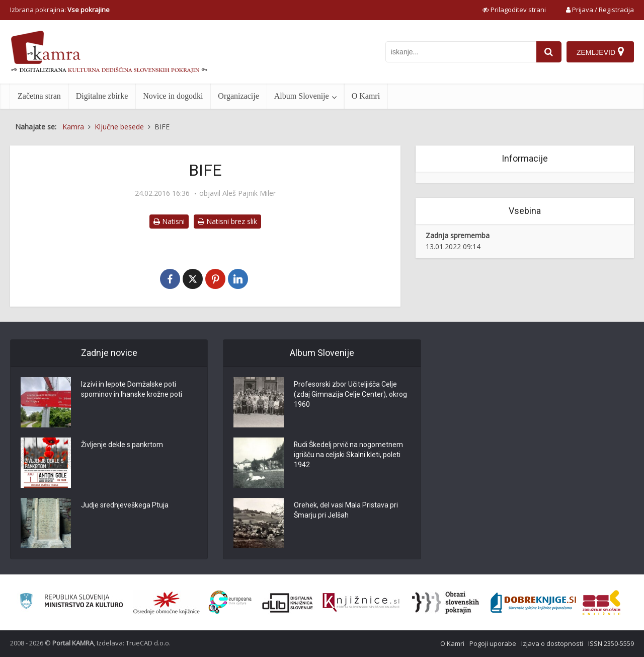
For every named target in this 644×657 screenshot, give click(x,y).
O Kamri (366, 96)
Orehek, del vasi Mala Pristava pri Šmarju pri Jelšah (346, 510)
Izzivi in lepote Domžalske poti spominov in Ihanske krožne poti (132, 390)
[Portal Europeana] (230, 602)
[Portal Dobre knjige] (533, 603)
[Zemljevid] (600, 52)
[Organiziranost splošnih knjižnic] (167, 603)
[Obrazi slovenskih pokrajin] (446, 603)
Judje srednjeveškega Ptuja (125, 505)
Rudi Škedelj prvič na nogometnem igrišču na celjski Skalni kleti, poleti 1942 (349, 455)
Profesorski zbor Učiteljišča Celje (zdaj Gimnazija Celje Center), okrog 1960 (350, 395)
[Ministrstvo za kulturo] (71, 602)
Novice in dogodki (173, 96)
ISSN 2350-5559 (611, 643)
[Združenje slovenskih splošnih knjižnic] (361, 603)
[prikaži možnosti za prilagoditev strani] (514, 10)
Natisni (169, 221)
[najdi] (549, 52)
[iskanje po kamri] (461, 52)
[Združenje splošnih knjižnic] (601, 603)
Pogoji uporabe (493, 643)
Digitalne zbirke (102, 96)
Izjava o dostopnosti (552, 643)
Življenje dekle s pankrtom (122, 445)
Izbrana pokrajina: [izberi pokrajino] (60, 10)
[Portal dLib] (288, 603)
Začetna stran (39, 96)
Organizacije (238, 96)
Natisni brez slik (227, 221)
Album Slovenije (302, 96)
